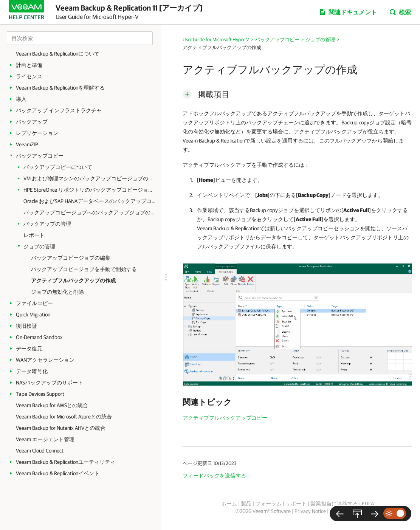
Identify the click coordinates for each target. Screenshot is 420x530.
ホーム (229, 504)
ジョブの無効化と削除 (57, 292)
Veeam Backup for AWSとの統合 (52, 405)
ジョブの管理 (39, 246)
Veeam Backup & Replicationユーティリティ (66, 462)
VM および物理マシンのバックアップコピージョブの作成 (90, 178)
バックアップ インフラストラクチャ (59, 110)
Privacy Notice (310, 511)
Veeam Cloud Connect (40, 451)
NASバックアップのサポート (50, 383)
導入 (21, 99)
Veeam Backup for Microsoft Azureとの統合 (64, 417)
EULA (368, 504)
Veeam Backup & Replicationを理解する (60, 88)
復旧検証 (26, 326)
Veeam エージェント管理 (45, 439)
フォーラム (268, 504)
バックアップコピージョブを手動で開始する (84, 269)
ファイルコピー (34, 303)
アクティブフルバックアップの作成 (73, 280)
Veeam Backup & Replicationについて (58, 54)
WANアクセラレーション (45, 360)
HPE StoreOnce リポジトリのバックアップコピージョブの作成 (90, 190)
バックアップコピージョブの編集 (71, 258)
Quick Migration (33, 315)
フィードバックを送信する (214, 476)
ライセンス (29, 76)
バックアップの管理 (47, 224)
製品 (246, 504)
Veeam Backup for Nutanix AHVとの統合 (61, 428)
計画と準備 (29, 65)
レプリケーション (37, 133)
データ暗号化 (32, 371)
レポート (34, 235)
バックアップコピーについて (58, 167)
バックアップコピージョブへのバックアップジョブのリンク (90, 212)
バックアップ (32, 122)
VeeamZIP (27, 144)
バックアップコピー (40, 156)
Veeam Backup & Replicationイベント (58, 473)
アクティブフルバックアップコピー (225, 418)
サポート (296, 504)
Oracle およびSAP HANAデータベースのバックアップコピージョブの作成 (90, 201)
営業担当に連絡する (334, 504)
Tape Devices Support (40, 394)
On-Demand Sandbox (39, 337)
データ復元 (29, 349)
